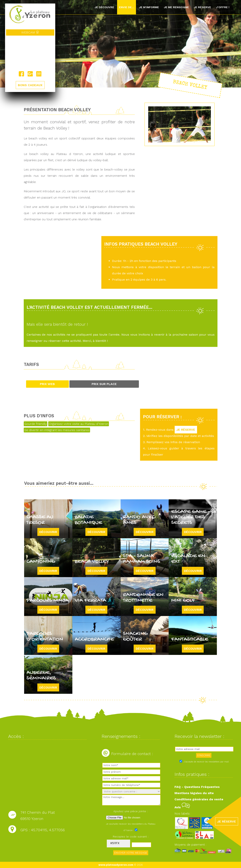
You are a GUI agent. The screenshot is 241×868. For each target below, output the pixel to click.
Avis (182, 807)
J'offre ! (223, 7)
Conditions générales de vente (199, 799)
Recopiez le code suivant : (131, 836)
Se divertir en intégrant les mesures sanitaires (57, 430)
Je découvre (104, 7)
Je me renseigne (176, 7)
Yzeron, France (30, 53)
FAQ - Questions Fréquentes (197, 787)
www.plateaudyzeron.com (116, 865)
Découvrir (48, 532)
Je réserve (202, 7)
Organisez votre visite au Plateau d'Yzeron (79, 424)
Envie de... (127, 7)
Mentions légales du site (194, 793)
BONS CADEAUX (30, 85)
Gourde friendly (35, 424)
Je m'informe (149, 7)
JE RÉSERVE (186, 430)
